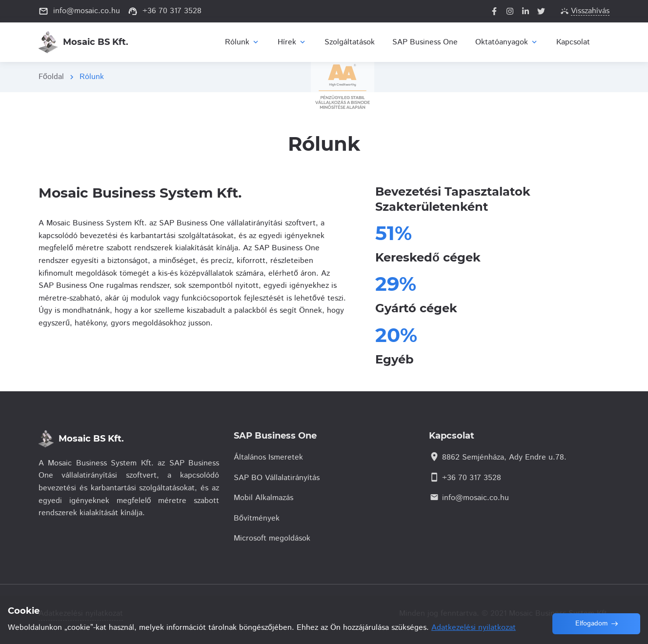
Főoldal (51, 77)
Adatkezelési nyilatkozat (81, 614)
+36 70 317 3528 (472, 478)
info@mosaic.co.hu (476, 498)
